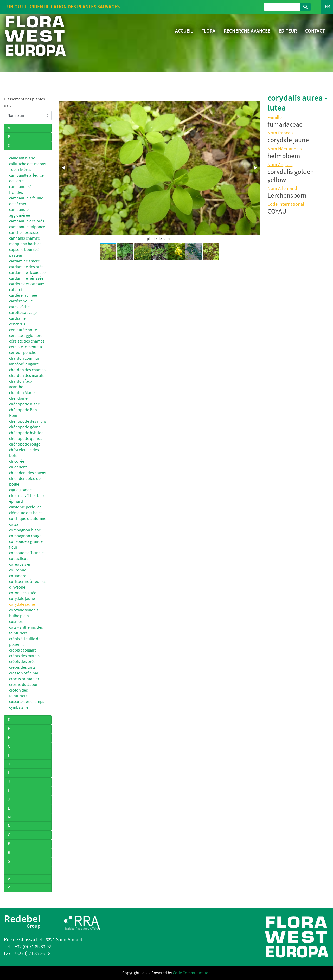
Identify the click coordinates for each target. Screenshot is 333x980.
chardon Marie (22, 393)
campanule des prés (27, 221)
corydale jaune (22, 599)
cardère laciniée (23, 295)
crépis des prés (22, 662)
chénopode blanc (24, 404)
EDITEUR (288, 31)
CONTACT (315, 31)
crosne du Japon (24, 685)
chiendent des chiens (28, 473)
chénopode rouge (25, 444)
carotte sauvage (23, 313)
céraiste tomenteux (26, 347)
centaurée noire (23, 330)
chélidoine (18, 398)
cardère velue (21, 301)
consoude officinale (26, 553)
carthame (17, 318)
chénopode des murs (28, 421)
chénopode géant (24, 427)
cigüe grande (20, 490)
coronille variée (23, 593)
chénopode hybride (26, 433)
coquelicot (18, 559)
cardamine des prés (26, 267)
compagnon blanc (25, 530)
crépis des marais (24, 656)
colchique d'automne (28, 519)
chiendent (18, 467)
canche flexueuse (24, 233)
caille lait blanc (22, 158)
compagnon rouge (25, 536)
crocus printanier (24, 679)
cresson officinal (24, 673)
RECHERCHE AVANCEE (247, 31)
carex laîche (19, 307)
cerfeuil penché (23, 353)
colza (14, 524)
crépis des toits (22, 667)
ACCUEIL (184, 31)
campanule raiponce (27, 227)
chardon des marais (26, 376)
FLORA (208, 31)
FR (327, 7)
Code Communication (192, 973)
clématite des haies (26, 513)
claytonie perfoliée (25, 507)
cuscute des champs (27, 702)
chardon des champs (27, 370)
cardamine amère (24, 261)
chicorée (17, 461)
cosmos (16, 622)
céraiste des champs (27, 341)
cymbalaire (19, 707)
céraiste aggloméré (26, 336)
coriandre (18, 576)
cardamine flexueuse (27, 273)
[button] (64, 168)
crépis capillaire (23, 650)
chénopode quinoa (26, 439)
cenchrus (17, 324)
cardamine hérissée (26, 278)
